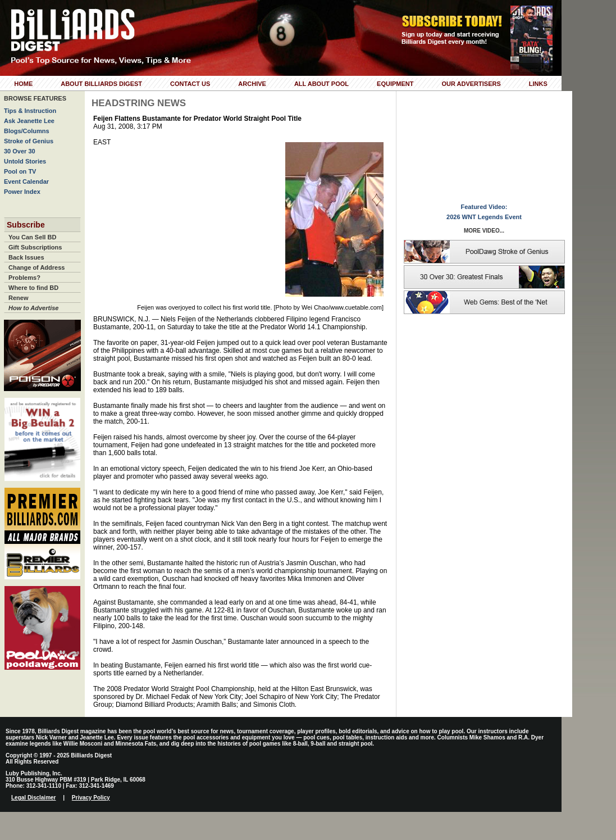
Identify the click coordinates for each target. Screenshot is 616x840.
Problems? (24, 278)
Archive (252, 84)
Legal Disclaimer (33, 798)
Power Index (22, 192)
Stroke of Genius (29, 141)
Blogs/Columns (27, 131)
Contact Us (190, 84)
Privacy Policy (91, 798)
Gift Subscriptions (35, 247)
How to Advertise (33, 308)
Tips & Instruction (30, 111)
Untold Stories (25, 161)
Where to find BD (33, 288)
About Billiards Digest (101, 84)
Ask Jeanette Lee (29, 121)
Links (538, 84)
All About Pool (321, 84)
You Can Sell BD (32, 237)
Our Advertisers (471, 84)
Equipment (395, 84)
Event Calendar (26, 181)
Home (23, 84)
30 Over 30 (20, 151)
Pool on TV (20, 171)
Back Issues (26, 257)
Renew (18, 298)
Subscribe (26, 225)
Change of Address (36, 267)
